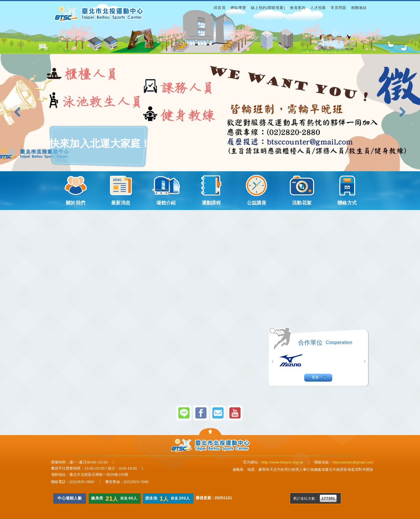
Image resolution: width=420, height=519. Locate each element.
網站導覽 (238, 8)
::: (210, 8)
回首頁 (220, 8)
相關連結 (359, 8)
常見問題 (339, 8)
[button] (20, 112)
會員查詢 (298, 8)
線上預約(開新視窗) (268, 8)
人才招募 (318, 8)
